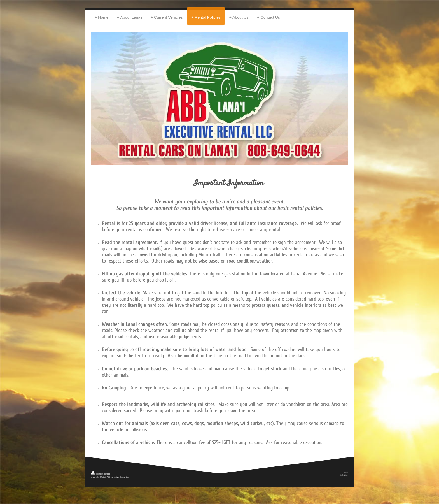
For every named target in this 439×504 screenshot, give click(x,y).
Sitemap (106, 474)
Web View (344, 475)
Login (346, 472)
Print (96, 474)
